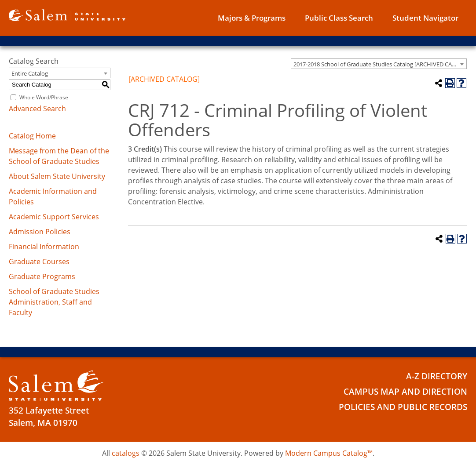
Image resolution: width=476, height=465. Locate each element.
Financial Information (44, 247)
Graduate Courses (39, 262)
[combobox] (379, 64)
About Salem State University (57, 176)
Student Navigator (425, 18)
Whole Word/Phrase (44, 97)
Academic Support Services (54, 217)
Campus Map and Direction (405, 392)
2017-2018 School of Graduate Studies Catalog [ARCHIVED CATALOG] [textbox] (380, 64)
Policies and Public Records (403, 407)
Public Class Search (339, 18)
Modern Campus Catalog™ (329, 453)
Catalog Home (32, 136)
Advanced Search (37, 109)
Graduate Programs (42, 276)
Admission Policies (40, 232)
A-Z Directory (437, 376)
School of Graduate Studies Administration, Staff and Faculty (54, 302)
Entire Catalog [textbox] (30, 73)
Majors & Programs (252, 18)
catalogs (126, 453)
